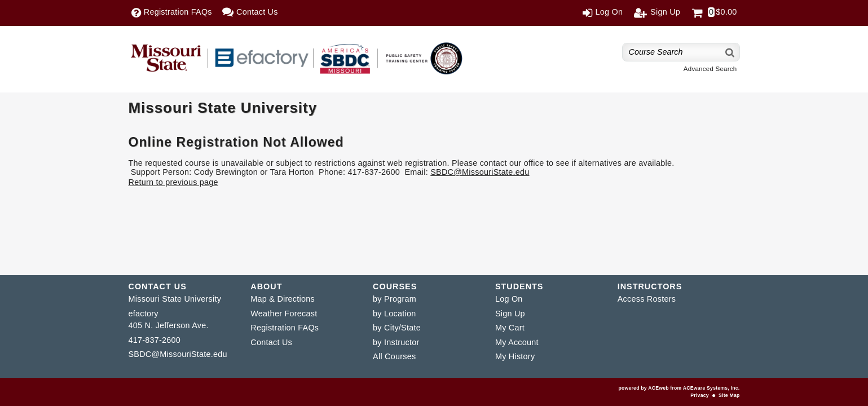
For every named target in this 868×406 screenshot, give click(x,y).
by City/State (397, 328)
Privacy (699, 395)
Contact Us (271, 342)
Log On (509, 299)
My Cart (510, 328)
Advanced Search (710, 69)
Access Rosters (647, 299)
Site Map (729, 395)
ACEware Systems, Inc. (711, 388)
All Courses (394, 356)
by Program (395, 299)
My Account (517, 342)
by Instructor (396, 342)
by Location (394, 314)
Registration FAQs (285, 328)
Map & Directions (283, 299)
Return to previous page (173, 182)
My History (515, 356)
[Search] (730, 52)
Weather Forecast (284, 314)
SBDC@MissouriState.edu (480, 172)
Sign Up (510, 314)
